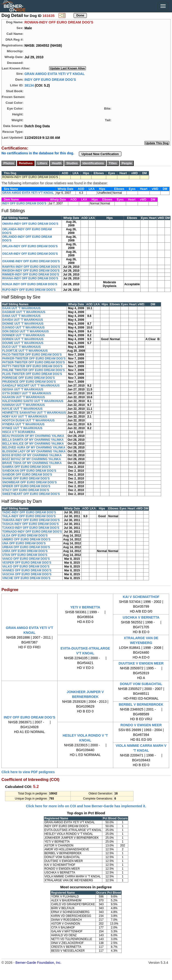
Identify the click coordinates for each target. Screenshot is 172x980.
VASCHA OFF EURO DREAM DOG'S (27, 574)
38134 (29, 85)
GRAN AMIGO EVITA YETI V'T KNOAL (55, 74)
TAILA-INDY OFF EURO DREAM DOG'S (29, 516)
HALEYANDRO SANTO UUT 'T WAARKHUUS (33, 401)
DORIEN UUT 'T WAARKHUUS (23, 339)
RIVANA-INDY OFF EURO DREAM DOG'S (30, 278)
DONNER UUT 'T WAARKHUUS (23, 335)
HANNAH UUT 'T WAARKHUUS (23, 405)
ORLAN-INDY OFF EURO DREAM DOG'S (30, 246)
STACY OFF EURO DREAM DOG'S (26, 490)
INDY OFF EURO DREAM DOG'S (50, 79)
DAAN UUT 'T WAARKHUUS (21, 308)
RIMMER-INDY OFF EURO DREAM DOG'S (31, 275)
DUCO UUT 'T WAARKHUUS (22, 347)
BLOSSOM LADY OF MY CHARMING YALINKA (34, 451)
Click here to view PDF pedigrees (28, 772)
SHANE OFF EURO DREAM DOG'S (26, 479)
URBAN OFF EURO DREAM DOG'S (26, 547)
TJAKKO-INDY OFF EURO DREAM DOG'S (31, 528)
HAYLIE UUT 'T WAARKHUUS (22, 409)
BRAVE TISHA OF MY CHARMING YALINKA (32, 463)
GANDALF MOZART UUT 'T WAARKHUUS (31, 386)
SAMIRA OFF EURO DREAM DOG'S (26, 467)
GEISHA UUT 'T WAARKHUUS (23, 389)
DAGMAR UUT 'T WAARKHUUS (24, 312)
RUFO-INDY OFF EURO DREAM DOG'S (29, 290)
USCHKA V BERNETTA (141, 617)
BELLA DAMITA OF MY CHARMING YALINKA (33, 440)
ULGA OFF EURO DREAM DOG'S (25, 536)
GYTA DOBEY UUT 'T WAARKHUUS (27, 393)
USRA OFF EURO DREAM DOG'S (25, 551)
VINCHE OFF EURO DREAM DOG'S (26, 578)
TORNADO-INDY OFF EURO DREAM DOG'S (32, 532)
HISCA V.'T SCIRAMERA (19, 432)
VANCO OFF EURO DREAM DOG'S (26, 559)
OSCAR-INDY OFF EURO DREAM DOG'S (30, 254)
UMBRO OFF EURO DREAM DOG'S (26, 539)
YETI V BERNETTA (85, 607)
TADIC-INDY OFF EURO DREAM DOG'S (29, 512)
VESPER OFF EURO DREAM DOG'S (27, 563)
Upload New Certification (100, 154)
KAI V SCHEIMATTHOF (141, 597)
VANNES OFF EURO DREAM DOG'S (27, 570)
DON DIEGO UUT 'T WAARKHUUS (26, 331)
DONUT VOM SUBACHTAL (141, 684)
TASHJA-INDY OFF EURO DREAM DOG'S (30, 524)
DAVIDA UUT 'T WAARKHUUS (23, 320)
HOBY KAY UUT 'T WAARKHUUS (25, 417)
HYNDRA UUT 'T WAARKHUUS (23, 424)
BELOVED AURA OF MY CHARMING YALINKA (34, 448)
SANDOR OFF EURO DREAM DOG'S (27, 475)
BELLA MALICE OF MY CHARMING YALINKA (33, 444)
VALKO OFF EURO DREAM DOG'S (26, 567)
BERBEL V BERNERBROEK (141, 704)
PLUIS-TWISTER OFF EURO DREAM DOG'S (32, 374)
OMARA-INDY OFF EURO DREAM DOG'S (30, 224)
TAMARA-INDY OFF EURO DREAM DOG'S (31, 520)
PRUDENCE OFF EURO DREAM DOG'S (29, 382)
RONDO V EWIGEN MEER (141, 725)
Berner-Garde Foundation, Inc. (38, 963)
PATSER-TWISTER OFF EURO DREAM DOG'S (34, 362)
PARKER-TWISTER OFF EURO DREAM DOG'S (34, 359)
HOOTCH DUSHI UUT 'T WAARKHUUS (28, 420)
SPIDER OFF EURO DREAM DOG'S (26, 486)
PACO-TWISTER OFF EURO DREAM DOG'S (32, 355)
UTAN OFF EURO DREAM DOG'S (25, 555)
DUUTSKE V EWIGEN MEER (141, 663)
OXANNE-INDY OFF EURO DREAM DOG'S (31, 261)
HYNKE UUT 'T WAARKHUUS (22, 428)
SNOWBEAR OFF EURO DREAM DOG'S (30, 482)
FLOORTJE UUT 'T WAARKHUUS (25, 351)
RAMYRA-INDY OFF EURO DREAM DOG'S (31, 267)
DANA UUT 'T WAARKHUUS (21, 316)
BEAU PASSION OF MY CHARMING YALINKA (33, 436)
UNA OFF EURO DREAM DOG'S (24, 543)
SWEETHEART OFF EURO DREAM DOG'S (31, 494)
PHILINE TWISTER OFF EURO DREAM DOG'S (34, 370)
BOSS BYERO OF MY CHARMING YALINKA (32, 455)
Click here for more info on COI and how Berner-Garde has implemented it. (86, 806)
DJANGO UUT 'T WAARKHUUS (23, 328)
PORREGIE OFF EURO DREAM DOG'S (29, 378)
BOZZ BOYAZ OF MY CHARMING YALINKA (32, 459)
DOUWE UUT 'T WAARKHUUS (23, 343)
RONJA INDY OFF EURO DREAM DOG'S (30, 284)
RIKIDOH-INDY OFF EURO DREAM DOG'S (31, 271)
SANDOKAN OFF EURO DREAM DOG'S (29, 471)
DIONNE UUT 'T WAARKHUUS (23, 324)
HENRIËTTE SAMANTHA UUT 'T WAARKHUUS (34, 413)
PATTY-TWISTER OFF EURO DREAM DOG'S (32, 366)
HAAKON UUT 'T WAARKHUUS (24, 397)
